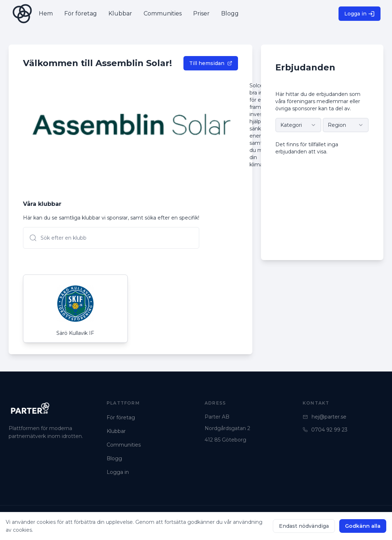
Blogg (114, 458)
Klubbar (116, 431)
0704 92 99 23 (325, 430)
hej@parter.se (325, 417)
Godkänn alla (363, 526)
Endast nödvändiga (304, 526)
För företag (121, 417)
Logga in (360, 14)
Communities (124, 445)
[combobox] (298, 125)
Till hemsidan (211, 63)
